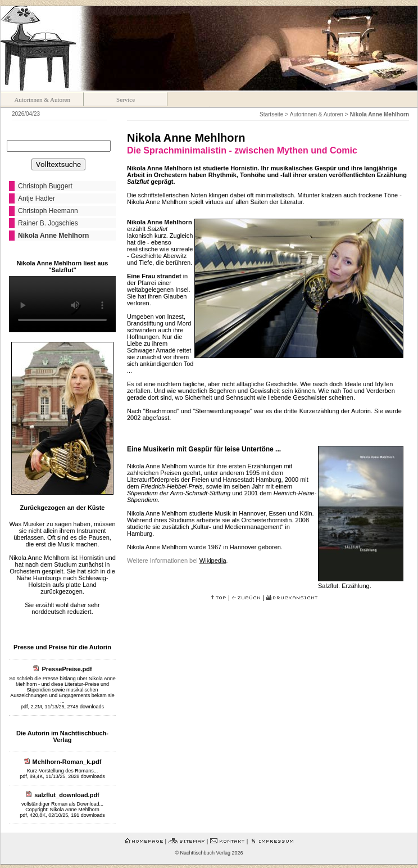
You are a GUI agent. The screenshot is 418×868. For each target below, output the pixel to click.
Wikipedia (213, 560)
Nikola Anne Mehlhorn (53, 236)
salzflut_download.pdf (67, 795)
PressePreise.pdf (67, 669)
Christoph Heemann (48, 211)
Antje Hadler (37, 198)
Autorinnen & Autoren (42, 100)
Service (126, 100)
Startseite (271, 114)
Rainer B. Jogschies (48, 223)
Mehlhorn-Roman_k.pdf (67, 762)
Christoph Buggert (45, 186)
